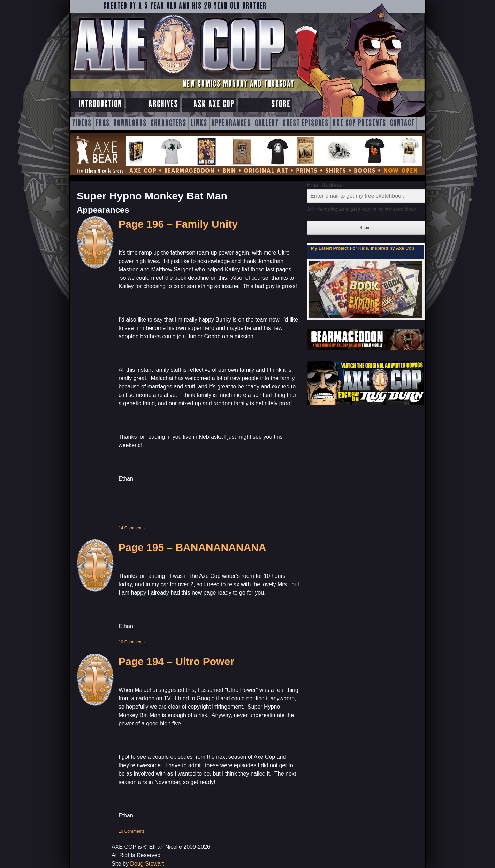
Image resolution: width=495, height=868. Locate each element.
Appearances (231, 123)
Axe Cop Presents (359, 123)
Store (281, 104)
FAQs (103, 123)
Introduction (100, 104)
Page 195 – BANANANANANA (192, 547)
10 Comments (132, 642)
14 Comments (132, 528)
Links (199, 123)
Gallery (267, 123)
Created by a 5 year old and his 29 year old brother (185, 6)
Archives (163, 104)
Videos (82, 123)
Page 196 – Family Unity (178, 224)
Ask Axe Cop (214, 104)
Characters (169, 123)
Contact (402, 123)
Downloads (130, 123)
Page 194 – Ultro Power (176, 661)
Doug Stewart (147, 864)
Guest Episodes (306, 123)
